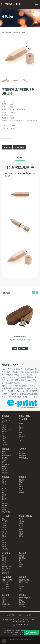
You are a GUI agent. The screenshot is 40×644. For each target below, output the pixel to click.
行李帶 (4, 528)
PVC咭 (4, 442)
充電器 (4, 469)
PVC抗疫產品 (23, 458)
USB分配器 (5, 466)
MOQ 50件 (5, 586)
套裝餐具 (22, 586)
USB (23, 32)
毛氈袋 (21, 528)
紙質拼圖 (5, 444)
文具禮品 (5, 416)
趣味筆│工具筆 (7, 567)
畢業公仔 (22, 556)
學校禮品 (23, 553)
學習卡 (4, 600)
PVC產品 (23, 449)
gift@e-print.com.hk (22, 625)
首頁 (3, 32)
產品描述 (20, 158)
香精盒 (4, 536)
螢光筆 (4, 562)
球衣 (20, 439)
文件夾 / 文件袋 (7, 429)
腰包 (20, 484)
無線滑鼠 (5, 458)
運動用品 (22, 493)
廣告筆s (4, 560)
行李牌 (4, 523)
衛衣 (20, 434)
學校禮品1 (22, 558)
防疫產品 (5, 521)
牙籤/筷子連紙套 (24, 580)
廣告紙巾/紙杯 (23, 582)
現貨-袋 (21, 536)
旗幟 (20, 567)
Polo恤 (21, 424)
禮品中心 (9, 32)
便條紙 (4, 419)
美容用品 (5, 491)
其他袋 (21, 534)
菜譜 (20, 591)
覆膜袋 (21, 532)
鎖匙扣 (4, 495)
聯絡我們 (28, 615)
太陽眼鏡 (5, 549)
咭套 (3, 440)
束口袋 (21, 525)
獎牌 (20, 560)
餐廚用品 (23, 577)
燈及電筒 (5, 471)
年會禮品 (22, 602)
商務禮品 (23, 595)
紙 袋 (3, 606)
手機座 (4, 460)
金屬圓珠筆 (5, 571)
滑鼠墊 (4, 438)
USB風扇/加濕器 (7, 456)
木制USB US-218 (20, 336)
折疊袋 (21, 523)
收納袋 (4, 547)
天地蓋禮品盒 (6, 604)
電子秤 (4, 534)
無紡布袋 (22, 521)
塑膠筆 (4, 558)
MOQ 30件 (5, 584)
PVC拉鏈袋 (22, 454)
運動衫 (21, 432)
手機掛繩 (5, 473)
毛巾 (3, 480)
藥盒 (3, 497)
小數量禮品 (6, 577)
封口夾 (4, 488)
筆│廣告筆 (6, 553)
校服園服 (22, 436)
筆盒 (3, 436)
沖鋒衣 (21, 428)
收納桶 (4, 510)
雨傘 (3, 540)
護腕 (20, 491)
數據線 (4, 454)
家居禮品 (5, 477)
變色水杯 (5, 506)
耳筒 (3, 462)
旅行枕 (4, 542)
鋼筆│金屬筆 (6, 569)
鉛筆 (3, 556)
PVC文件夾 (22, 456)
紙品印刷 (5, 595)
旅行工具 (5, 532)
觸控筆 (4, 564)
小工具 (4, 484)
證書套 (21, 564)
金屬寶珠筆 (5, 573)
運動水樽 (22, 480)
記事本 (4, 425)
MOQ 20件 (5, 582)
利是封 (4, 602)
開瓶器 (4, 499)
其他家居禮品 (6, 512)
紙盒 (3, 598)
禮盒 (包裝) (22, 606)
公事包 (4, 525)
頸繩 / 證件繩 (6, 421)
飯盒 (3, 501)
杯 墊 (20, 584)
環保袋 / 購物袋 (25, 516)
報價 (15, 348)
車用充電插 (5, 464)
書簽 (3, 434)
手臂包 (21, 486)
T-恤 (20, 422)
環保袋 (4, 530)
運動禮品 (23, 477)
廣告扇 (4, 482)
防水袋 (21, 488)
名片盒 (4, 427)
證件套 (4, 545)
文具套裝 (5, 432)
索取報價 (7, 147)
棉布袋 (21, 519)
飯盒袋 (21, 530)
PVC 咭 (21, 451)
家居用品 (5, 503)
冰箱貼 (4, 493)
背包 (3, 519)
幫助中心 (21, 615)
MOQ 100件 (6, 589)
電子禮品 (17, 32)
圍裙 (20, 589)
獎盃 (20, 562)
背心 (20, 430)
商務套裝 (22, 604)
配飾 (20, 441)
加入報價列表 (20, 147)
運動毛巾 (22, 482)
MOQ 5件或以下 (7, 580)
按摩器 (4, 508)
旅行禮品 (5, 516)
